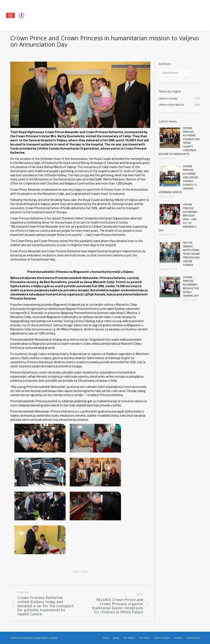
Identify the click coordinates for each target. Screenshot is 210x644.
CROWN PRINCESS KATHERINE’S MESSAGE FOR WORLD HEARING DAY (191, 286)
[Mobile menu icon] (10, 15)
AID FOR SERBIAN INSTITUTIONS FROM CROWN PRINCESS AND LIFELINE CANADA (191, 254)
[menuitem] (106, 638)
